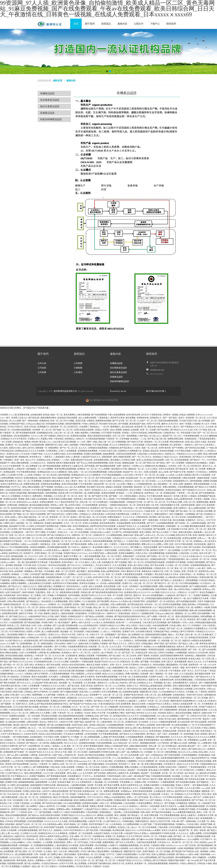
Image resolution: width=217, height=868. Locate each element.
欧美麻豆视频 (39, 577)
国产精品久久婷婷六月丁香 (106, 701)
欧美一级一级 (85, 496)
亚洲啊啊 (17, 779)
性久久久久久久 (71, 743)
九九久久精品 (152, 469)
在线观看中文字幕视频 (176, 562)
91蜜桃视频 (164, 445)
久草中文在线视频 (92, 770)
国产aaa (10, 755)
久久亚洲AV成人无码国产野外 (132, 601)
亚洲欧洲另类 (146, 607)
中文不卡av (16, 487)
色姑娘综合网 (11, 457)
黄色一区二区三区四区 (185, 568)
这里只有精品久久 (80, 689)
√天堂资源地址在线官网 (204, 680)
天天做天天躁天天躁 (188, 421)
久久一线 (92, 761)
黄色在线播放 (70, 854)
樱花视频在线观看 (36, 493)
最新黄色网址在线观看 (70, 592)
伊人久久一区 (9, 701)
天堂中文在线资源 (139, 433)
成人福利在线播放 (139, 650)
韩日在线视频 (179, 520)
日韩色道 (21, 743)
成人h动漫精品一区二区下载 (13, 740)
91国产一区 (184, 716)
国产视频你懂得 (163, 737)
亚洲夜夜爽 (126, 704)
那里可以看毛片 (123, 559)
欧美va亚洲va (11, 517)
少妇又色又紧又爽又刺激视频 (71, 671)
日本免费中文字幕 (141, 550)
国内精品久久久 (128, 758)
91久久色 (212, 710)
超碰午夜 (151, 478)
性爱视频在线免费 (209, 668)
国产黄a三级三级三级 (157, 439)
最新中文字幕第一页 (73, 556)
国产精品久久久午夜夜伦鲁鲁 (133, 734)
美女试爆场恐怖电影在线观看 (123, 680)
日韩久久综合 (142, 553)
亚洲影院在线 (131, 722)
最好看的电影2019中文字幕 (189, 719)
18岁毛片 (46, 791)
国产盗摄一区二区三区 (63, 430)
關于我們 (90, 24)
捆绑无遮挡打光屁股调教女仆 (24, 559)
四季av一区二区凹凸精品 (138, 797)
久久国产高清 (105, 619)
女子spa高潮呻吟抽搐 (145, 589)
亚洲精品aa (199, 541)
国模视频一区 (42, 448)
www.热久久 (97, 622)
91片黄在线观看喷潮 (22, 550)
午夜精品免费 (87, 662)
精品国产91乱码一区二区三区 (29, 824)
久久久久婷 (48, 773)
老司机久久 (159, 803)
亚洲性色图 (12, 505)
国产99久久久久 (74, 565)
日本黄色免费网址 (145, 803)
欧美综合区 (22, 502)
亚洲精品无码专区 (59, 701)
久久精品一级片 (51, 851)
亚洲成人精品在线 (151, 451)
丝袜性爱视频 (141, 707)
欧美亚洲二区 (141, 427)
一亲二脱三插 (192, 493)
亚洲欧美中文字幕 (206, 815)
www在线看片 (33, 544)
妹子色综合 (190, 773)
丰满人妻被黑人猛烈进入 (49, 613)
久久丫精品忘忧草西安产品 (67, 502)
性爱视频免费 (72, 628)
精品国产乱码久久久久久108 (94, 595)
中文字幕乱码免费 (155, 496)
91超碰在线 (144, 538)
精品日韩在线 (96, 520)
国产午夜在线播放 (53, 508)
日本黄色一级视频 (202, 499)
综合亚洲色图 (110, 586)
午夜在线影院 (55, 562)
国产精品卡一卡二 (198, 460)
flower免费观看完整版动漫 (164, 647)
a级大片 (176, 427)
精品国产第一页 (92, 722)
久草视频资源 (61, 595)
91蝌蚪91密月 (198, 451)
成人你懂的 (82, 538)
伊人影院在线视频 (68, 511)
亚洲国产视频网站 (202, 595)
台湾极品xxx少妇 (71, 598)
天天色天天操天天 (15, 427)
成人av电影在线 (25, 577)
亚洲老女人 (129, 641)
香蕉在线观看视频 (202, 484)
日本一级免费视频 (129, 436)
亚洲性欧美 (138, 493)
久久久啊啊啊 (47, 469)
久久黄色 (4, 448)
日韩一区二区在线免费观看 (177, 460)
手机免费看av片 (127, 782)
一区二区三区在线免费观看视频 (93, 472)
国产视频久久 (137, 547)
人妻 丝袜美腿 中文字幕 (177, 529)
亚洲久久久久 (54, 635)
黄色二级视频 (69, 779)
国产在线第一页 (182, 523)
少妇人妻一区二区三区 (64, 433)
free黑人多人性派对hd (82, 541)
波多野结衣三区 (16, 553)
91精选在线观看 (16, 710)
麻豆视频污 (116, 460)
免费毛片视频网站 (19, 583)
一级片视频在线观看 (200, 785)
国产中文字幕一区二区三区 (124, 421)
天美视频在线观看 (117, 502)
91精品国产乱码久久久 (91, 457)
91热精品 (193, 496)
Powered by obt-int (118, 391)
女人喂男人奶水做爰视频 (199, 613)
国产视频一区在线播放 (151, 662)
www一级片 (5, 418)
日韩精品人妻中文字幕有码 (183, 631)
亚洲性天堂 (5, 776)
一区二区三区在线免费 (129, 755)
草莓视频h (48, 496)
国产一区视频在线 (111, 520)
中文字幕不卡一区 (208, 839)
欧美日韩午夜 (45, 755)
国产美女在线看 (158, 565)
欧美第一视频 (79, 604)
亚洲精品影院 (191, 439)
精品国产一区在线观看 (138, 770)
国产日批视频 (121, 562)
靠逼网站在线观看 (17, 716)
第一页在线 (79, 755)
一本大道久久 (147, 514)
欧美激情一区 (141, 863)
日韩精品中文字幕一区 (136, 502)
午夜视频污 (8, 460)
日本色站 (173, 466)
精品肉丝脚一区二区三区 (105, 484)
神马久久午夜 (61, 752)
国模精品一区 (181, 613)
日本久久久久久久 (168, 592)
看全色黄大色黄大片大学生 (160, 427)
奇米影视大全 (36, 457)
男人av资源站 (109, 499)
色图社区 (186, 641)
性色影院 (162, 713)
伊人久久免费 (15, 421)
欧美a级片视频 (102, 610)
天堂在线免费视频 (104, 743)
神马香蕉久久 (92, 604)
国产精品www (182, 854)
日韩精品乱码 (157, 755)
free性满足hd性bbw (156, 454)
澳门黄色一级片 (72, 659)
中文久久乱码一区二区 (85, 860)
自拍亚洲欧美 (81, 613)
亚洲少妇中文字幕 (184, 535)
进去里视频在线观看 (149, 586)
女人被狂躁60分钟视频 (175, 577)
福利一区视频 (186, 424)
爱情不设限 (18, 692)
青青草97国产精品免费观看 (17, 764)
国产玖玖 (74, 490)
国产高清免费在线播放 (186, 782)
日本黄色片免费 (128, 460)
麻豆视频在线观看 (203, 674)
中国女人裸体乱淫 (90, 424)
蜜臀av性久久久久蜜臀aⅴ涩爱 (155, 544)
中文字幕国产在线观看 (111, 433)
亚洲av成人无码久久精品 (196, 442)
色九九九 (182, 752)
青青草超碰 (22, 860)
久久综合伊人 (206, 583)
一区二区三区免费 (161, 442)
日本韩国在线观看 (140, 677)
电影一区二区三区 (150, 448)
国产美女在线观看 (199, 722)
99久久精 (63, 851)
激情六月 (138, 595)
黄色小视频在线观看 (122, 457)
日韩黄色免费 (112, 788)
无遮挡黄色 (41, 592)
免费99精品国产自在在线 (82, 460)
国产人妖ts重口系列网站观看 (66, 625)
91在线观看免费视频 (186, 761)
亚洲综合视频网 (108, 493)
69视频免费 (113, 707)
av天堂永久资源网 (94, 674)
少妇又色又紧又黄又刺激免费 (175, 659)
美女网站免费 (119, 830)
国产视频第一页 (8, 704)
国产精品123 (166, 580)
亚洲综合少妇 (13, 454)
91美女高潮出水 (119, 619)
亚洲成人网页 (112, 529)
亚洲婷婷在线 (143, 418)
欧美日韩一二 (122, 622)
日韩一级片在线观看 (61, 544)
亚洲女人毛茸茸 (102, 430)
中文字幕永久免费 (174, 502)
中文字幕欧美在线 (17, 631)
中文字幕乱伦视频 (101, 445)
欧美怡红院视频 (167, 451)
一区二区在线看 (33, 716)
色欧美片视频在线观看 (66, 463)
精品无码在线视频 (184, 713)
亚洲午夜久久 (22, 704)
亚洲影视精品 (7, 436)
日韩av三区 (74, 740)
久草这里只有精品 (207, 580)
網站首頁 (58, 81)
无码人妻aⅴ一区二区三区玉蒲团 (169, 788)
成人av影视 (164, 472)
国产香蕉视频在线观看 (57, 776)
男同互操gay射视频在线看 (151, 686)
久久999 (108, 848)
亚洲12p (140, 460)
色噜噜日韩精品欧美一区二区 (123, 505)
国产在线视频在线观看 (186, 601)
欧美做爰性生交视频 (55, 424)
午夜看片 (114, 544)
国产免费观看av (175, 622)
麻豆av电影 (194, 854)
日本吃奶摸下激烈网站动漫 (118, 514)
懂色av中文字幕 (12, 698)
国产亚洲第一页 (102, 818)
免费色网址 (38, 496)
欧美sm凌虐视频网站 (92, 650)
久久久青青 (41, 770)
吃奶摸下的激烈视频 (18, 493)
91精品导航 (142, 454)
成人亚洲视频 (204, 421)
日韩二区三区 (189, 502)
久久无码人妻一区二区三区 (66, 496)
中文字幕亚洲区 (86, 484)
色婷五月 (80, 439)
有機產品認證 (47, 93)
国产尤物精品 (50, 436)
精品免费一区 (154, 641)
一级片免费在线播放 (20, 737)
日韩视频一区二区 (145, 499)
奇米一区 (212, 740)
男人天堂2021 (74, 547)
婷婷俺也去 (70, 439)
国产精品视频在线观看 (106, 466)
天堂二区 (116, 436)
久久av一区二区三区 (132, 671)
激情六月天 (201, 505)
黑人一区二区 (182, 638)
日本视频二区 (192, 692)
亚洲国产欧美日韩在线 (134, 695)
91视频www (38, 758)
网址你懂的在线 (177, 442)
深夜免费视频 (51, 493)
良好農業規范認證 (50, 100)
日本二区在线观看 (144, 529)
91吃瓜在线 (141, 556)
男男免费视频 (162, 478)
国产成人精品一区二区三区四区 (62, 580)
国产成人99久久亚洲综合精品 (89, 779)
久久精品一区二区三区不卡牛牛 (195, 776)
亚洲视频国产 (111, 635)
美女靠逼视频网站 (22, 436)
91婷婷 (180, 848)
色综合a (142, 496)
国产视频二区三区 (21, 514)
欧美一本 (43, 857)
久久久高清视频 (120, 565)
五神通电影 (16, 496)
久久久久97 (33, 556)
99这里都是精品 (119, 797)
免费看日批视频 (210, 481)
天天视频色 (94, 644)
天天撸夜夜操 (23, 701)
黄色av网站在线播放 (31, 487)
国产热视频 (123, 424)
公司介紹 (42, 363)
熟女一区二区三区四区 (89, 481)
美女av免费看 (116, 430)
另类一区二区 (53, 592)
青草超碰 (32, 598)
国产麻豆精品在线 (127, 529)
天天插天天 (27, 496)
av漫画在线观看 (114, 583)
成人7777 (187, 625)
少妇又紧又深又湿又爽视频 (64, 442)
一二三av (119, 641)
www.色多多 (33, 502)
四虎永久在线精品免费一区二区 (187, 704)
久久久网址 (26, 695)
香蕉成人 (80, 529)
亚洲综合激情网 (47, 502)
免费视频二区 (194, 743)
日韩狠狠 (30, 580)
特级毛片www (30, 710)
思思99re (171, 713)
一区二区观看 (6, 442)
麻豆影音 (15, 827)
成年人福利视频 (71, 445)
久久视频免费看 (61, 839)
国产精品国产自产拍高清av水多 (84, 704)
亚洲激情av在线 (44, 460)
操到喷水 (124, 520)
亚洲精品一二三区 (17, 520)
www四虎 (28, 475)
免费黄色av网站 (63, 809)
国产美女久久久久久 (118, 644)
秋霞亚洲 (51, 463)
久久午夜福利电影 (72, 731)
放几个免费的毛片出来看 (198, 598)
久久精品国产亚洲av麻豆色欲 (45, 683)
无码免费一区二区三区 (42, 430)
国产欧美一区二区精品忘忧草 (135, 653)
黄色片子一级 (180, 598)
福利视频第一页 (33, 469)
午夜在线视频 (92, 812)
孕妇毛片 (144, 806)
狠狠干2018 (72, 644)
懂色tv (24, 638)
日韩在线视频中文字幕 (170, 505)
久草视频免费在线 (144, 484)
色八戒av (168, 683)
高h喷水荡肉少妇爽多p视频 (61, 499)
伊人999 (161, 535)
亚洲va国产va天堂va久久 (145, 535)
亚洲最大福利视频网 (93, 454)
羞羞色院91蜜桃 (128, 839)
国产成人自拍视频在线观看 (59, 725)
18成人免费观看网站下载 (117, 668)
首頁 (76, 24)
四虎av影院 (73, 472)
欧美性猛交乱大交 (61, 490)
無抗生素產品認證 (50, 106)
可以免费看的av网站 (116, 713)
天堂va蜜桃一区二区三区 (80, 836)
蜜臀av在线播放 (166, 586)
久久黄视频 (36, 803)
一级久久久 (5, 496)
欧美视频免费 (175, 478)
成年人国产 (121, 752)
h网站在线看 (74, 851)
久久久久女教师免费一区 (14, 466)
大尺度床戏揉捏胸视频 (95, 439)
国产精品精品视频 (114, 589)
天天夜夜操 (25, 677)
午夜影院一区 (9, 433)
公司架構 (42, 372)
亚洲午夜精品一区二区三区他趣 (49, 553)
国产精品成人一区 (136, 815)
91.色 (64, 746)
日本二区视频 (48, 595)
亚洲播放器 (150, 737)
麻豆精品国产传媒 (138, 424)
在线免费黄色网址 (102, 460)
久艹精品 (210, 448)
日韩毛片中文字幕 (198, 716)
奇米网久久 (130, 725)
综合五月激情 (135, 490)
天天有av (168, 800)
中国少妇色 (55, 767)
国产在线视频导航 (207, 493)
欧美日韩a (84, 692)
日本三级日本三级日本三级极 (150, 779)
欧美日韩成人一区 (130, 508)
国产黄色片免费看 (112, 785)
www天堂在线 (17, 761)
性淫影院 (155, 656)
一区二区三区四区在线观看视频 (37, 541)
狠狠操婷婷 (201, 656)
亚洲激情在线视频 (87, 743)
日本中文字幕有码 (131, 665)
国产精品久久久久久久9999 (34, 511)
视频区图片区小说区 (54, 445)
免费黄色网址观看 (175, 439)
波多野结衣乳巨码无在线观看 (103, 526)
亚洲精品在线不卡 (76, 616)
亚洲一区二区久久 (17, 535)
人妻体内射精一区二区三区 (112, 722)
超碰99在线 (128, 535)
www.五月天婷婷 (165, 481)
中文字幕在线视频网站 (112, 475)
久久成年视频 (90, 683)
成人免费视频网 (165, 695)
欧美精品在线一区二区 (136, 478)
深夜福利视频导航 (73, 424)
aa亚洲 (85, 586)
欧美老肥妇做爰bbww (177, 839)
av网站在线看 (112, 553)
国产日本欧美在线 (36, 508)
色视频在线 (44, 421)
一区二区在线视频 (172, 677)
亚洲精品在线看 (10, 499)
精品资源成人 (38, 529)
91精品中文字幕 (66, 722)
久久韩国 (24, 833)
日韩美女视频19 (131, 496)
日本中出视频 (96, 842)
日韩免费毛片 (61, 574)
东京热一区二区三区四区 (145, 481)
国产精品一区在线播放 (45, 571)
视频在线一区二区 (136, 469)
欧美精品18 (158, 457)
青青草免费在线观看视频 (65, 469)
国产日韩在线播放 (130, 577)
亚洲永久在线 (15, 538)
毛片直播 (183, 665)
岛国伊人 (105, 767)
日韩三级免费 (83, 806)
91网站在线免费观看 (60, 791)
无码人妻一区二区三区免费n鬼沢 (94, 502)
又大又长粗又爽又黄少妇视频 (26, 707)
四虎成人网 (63, 493)
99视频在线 (114, 448)
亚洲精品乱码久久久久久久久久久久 (53, 710)
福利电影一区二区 (24, 523)
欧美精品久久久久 (100, 490)
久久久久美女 (116, 647)
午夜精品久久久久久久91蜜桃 (189, 454)
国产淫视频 (65, 610)
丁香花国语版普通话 (207, 439)
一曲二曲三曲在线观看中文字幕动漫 (32, 562)
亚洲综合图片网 (206, 577)
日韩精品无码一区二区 (164, 568)
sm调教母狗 (207, 743)
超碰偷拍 (125, 638)
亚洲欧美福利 (160, 839)
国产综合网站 (163, 430)
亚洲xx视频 (138, 740)
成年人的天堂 (28, 448)
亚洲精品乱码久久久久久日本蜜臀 (30, 451)
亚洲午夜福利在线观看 (143, 791)
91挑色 (23, 544)
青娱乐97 (207, 719)
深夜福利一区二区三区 (62, 541)
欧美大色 (130, 710)
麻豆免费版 (131, 418)
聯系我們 (171, 24)
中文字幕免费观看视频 (19, 680)
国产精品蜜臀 (160, 529)
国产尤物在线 (47, 761)
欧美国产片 (29, 553)
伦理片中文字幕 (154, 424)
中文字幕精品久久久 (20, 776)
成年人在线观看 (96, 586)
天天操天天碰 (166, 520)
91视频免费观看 (168, 782)
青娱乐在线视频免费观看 (16, 815)
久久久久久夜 (59, 656)
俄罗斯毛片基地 (118, 418)
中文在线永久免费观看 (74, 734)
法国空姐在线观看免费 (126, 454)
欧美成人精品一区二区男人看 (202, 659)
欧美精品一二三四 (139, 439)
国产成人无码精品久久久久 (59, 535)
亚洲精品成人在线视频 (183, 689)
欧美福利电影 (100, 776)
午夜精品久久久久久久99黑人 (125, 538)
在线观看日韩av (188, 677)
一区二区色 (20, 818)
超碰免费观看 (109, 454)
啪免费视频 (189, 848)
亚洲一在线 (174, 674)
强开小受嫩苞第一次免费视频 (182, 514)
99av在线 (121, 484)
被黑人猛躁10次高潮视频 (37, 499)
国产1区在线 (191, 845)
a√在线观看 (5, 574)
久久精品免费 (144, 526)
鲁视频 (22, 499)
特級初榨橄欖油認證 (51, 119)
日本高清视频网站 (189, 755)
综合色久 (34, 764)
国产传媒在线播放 (97, 764)
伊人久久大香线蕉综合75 (121, 445)
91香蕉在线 (144, 577)
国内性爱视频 (64, 475)
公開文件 (139, 24)
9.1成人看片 (201, 568)
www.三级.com (69, 529)
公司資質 (42, 368)
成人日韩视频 (40, 610)
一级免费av (118, 812)
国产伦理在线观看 (104, 478)
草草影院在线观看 (156, 650)
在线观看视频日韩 (49, 719)
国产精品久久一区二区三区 (27, 607)
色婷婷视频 (128, 487)
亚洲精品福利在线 (158, 559)
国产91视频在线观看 (198, 586)
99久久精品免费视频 (72, 803)
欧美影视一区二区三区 (196, 418)
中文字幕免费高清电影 (26, 472)
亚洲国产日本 (129, 631)
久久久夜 (33, 833)
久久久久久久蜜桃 (61, 662)
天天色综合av (202, 472)
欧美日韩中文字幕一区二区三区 (179, 541)
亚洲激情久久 (156, 418)
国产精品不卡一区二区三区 (83, 478)
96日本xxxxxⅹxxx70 (175, 845)
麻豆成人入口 (45, 442)
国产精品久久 (32, 743)
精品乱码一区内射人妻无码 (176, 496)
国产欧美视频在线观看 (26, 433)
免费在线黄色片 (161, 514)
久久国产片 (186, 550)
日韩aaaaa (211, 689)
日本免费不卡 (78, 550)
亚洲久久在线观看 (91, 523)
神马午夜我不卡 (193, 668)
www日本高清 (201, 647)
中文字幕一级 (125, 677)
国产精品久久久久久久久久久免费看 (126, 659)
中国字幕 (153, 628)
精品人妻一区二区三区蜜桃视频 (112, 442)
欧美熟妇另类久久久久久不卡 (138, 592)
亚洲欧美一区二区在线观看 (17, 445)
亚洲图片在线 (11, 782)
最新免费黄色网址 (49, 418)
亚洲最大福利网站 (11, 544)
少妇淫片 (96, 653)
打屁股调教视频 (117, 767)
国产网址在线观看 (79, 544)
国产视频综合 (68, 508)
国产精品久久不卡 (154, 698)
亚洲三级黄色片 (180, 508)
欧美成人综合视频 (205, 511)
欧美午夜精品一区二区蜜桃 (29, 595)
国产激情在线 (53, 610)
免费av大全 (93, 544)
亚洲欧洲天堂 (95, 641)
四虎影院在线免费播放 (51, 484)
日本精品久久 (146, 665)
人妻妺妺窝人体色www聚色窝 (67, 457)
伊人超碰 (161, 475)
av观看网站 (48, 659)
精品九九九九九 (171, 457)
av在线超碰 (97, 598)
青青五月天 (53, 722)
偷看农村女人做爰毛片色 (73, 466)
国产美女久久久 (15, 586)
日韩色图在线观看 (131, 532)
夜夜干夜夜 (159, 644)
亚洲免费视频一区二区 (30, 644)
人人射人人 (105, 631)
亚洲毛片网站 (72, 514)
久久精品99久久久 (38, 463)
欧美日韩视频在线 (81, 526)
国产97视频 (41, 532)
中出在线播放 (203, 809)
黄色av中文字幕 (99, 713)
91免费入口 (27, 767)
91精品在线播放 (92, 631)
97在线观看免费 (37, 445)
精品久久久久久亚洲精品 (113, 674)
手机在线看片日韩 (188, 433)
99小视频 (185, 526)
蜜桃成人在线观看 (87, 656)
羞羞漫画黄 (107, 457)
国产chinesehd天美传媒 (97, 728)
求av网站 (136, 662)
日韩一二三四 (158, 809)
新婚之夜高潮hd (186, 532)
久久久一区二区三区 (73, 523)
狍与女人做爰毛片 (189, 815)
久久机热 (210, 427)
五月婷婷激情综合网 (152, 659)
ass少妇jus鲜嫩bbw (18, 842)
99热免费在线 (34, 746)
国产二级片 (163, 734)
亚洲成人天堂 (184, 607)
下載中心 (155, 24)
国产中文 (105, 659)
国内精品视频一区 (19, 556)
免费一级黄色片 (124, 466)
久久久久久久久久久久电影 (99, 538)
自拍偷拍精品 (116, 731)
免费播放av (29, 571)
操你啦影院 (52, 619)
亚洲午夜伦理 (165, 448)
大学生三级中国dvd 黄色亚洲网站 (95, 851)
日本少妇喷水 (60, 644)
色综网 (90, 785)
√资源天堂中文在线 (195, 695)
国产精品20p (34, 815)
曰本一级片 (104, 544)
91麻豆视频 (117, 671)
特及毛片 (19, 478)
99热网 (207, 607)
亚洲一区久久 (116, 665)
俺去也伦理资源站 (97, 668)
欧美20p (129, 728)
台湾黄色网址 (52, 451)
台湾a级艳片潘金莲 (144, 631)
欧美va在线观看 (16, 571)
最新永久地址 (15, 448)
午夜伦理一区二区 (166, 616)
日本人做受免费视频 (148, 857)
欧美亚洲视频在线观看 (192, 827)
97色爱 (16, 803)
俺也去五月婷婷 (94, 665)
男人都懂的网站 (54, 653)
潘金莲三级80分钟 (21, 725)
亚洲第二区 (111, 836)
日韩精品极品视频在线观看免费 (159, 598)
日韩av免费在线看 (119, 604)
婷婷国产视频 (207, 824)
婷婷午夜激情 (28, 592)
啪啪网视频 (5, 713)
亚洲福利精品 (41, 580)
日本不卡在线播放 (43, 848)
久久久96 (154, 722)
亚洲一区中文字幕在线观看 (181, 544)
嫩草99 (164, 424)
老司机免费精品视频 (184, 680)
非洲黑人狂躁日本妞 (168, 767)
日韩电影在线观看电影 (98, 448)
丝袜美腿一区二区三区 (171, 641)
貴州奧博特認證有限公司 (65, 391)
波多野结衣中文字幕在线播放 (66, 583)
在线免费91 (49, 647)
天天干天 (110, 854)
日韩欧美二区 (63, 695)
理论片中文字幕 (69, 635)
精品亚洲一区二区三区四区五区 (64, 427)
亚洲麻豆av (52, 770)
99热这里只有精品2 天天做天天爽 (109, 833)
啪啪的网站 (54, 448)
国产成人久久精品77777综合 (165, 532)
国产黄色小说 (149, 463)
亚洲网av (72, 574)
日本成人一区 (168, 794)
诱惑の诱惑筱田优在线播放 (100, 436)
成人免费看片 (197, 607)
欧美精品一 (104, 505)
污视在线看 (163, 827)
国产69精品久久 (35, 809)
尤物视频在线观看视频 (129, 845)
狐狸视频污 (116, 427)
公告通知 (78, 372)
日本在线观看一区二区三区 (15, 589)
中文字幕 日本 (174, 749)
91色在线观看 (60, 773)
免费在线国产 (129, 556)
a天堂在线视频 (91, 734)
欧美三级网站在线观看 (84, 800)
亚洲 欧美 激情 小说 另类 (148, 505)
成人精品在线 (128, 427)
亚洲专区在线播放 (87, 583)
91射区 (138, 448)
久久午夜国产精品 (97, 553)
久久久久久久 (183, 833)
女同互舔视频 (139, 445)
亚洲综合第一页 (159, 619)
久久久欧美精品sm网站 (53, 824)
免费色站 (95, 719)
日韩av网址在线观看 (16, 601)
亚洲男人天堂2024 (20, 418)
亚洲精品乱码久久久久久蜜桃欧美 (52, 472)
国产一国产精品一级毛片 (174, 418)
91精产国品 (143, 436)
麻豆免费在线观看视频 (36, 818)
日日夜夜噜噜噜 (72, 827)
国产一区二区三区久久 (207, 433)
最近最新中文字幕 (119, 469)
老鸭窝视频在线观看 (121, 794)
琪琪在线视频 (166, 508)
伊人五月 (205, 424)
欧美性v (74, 517)
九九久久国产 (64, 770)
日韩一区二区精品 (173, 571)
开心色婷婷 (54, 692)
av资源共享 (20, 469)
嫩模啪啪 (213, 436)
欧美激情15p (119, 481)
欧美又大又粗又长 (8, 743)
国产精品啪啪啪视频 (52, 466)
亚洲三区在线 (30, 427)
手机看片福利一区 (49, 622)
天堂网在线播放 (158, 526)
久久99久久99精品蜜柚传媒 (61, 800)
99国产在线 (57, 755)
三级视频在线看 (147, 613)
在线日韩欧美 (15, 511)
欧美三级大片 (168, 662)
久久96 (206, 556)
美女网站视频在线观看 (57, 547)
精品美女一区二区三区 (39, 517)
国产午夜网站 (178, 448)
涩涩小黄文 (29, 665)
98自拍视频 (155, 806)
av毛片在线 (128, 475)
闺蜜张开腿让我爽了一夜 (179, 860)
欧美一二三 (33, 812)
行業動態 (78, 368)
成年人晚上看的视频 (142, 728)
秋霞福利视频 (172, 553)
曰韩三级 (53, 749)
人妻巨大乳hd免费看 (104, 800)
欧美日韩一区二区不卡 (15, 668)
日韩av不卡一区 (97, 635)
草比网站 (153, 517)
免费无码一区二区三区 (82, 535)
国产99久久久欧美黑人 (205, 445)
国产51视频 (152, 616)
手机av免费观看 (78, 674)
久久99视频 (170, 535)
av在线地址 (118, 598)
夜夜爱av (41, 740)
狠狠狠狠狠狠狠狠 (26, 782)
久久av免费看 (104, 469)
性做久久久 (63, 532)
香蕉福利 (148, 442)
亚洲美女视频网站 (38, 547)
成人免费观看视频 (92, 737)
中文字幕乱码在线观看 (173, 797)
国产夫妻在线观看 (171, 698)
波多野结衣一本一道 (154, 493)
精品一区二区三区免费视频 (30, 481)
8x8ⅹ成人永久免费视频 (75, 487)
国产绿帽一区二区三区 (32, 538)
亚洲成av (126, 433)
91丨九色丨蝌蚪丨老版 (87, 442)
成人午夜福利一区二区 (111, 653)
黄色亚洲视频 (94, 571)
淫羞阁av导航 (47, 439)
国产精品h (161, 463)
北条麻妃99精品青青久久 (54, 481)
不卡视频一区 (77, 737)
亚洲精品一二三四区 (61, 460)
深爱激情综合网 (167, 680)
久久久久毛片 (15, 857)
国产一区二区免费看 (176, 463)
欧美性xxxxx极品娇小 (61, 550)
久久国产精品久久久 (14, 641)
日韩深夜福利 (203, 604)
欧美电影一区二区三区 (50, 707)
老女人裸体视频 (65, 749)
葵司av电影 (23, 517)
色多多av (133, 668)
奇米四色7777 (125, 764)
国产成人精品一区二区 (111, 508)
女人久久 (83, 448)
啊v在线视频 (133, 800)
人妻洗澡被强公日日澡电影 (40, 583)
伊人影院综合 (169, 601)
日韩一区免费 (40, 854)
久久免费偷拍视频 (60, 601)
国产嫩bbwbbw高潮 (179, 743)
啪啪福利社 (174, 863)
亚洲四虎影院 (109, 622)
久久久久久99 (129, 517)
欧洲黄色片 (95, 508)
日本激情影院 (63, 758)
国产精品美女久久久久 (129, 788)
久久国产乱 (117, 532)
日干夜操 (203, 430)
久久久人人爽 (37, 436)
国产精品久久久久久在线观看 (79, 680)
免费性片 (196, 686)
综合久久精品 (145, 625)
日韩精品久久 (86, 514)
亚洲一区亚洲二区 (190, 571)
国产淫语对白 (172, 644)
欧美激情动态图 (175, 538)
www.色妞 (206, 788)
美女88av (114, 601)
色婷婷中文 (5, 809)
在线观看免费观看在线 (200, 565)
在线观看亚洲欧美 (54, 577)
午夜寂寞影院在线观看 (133, 574)
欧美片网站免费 (163, 725)
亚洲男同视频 (112, 755)
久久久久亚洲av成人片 (193, 556)
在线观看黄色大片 (181, 481)
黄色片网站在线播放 (9, 653)
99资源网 (83, 427)
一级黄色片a (189, 445)
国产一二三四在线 (19, 812)
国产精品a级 (34, 418)
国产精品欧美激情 (57, 589)
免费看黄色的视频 (103, 421)
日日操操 (71, 806)
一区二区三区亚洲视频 (79, 532)
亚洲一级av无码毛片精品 (70, 505)
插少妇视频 (171, 761)
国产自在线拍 (195, 547)
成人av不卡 (31, 460)
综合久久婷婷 (106, 481)
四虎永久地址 (194, 818)
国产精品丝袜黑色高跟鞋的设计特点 (108, 592)
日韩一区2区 (122, 586)
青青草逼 (203, 644)
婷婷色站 (24, 827)
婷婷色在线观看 (181, 586)
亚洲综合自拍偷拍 (173, 490)
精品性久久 (170, 454)
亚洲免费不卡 (96, 695)
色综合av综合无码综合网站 (51, 607)
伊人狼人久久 (155, 436)
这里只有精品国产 (13, 592)
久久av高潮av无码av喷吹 (11, 647)
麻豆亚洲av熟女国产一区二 (89, 580)
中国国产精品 (37, 454)
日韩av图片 (15, 695)
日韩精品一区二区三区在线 (45, 475)
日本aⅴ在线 (188, 622)
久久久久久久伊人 (122, 547)
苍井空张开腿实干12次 (99, 824)
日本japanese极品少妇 (36, 424)
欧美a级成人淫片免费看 (159, 770)
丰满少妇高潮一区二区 (105, 559)
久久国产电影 (146, 824)
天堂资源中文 (170, 764)
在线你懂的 (104, 604)
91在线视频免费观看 (165, 523)
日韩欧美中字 (99, 535)
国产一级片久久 (44, 598)
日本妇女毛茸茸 (31, 734)
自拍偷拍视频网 (124, 523)
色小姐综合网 (184, 722)
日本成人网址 (176, 625)
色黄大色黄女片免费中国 (121, 610)
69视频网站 (5, 583)
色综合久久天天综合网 (36, 535)
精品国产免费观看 (38, 725)
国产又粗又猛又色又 (56, 514)
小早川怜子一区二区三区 (145, 475)
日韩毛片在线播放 (166, 653)
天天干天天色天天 (95, 797)
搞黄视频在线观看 (148, 743)
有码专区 (148, 604)
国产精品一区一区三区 (202, 550)
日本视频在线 (136, 520)
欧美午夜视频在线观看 (36, 668)
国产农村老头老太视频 (195, 448)
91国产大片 (51, 860)
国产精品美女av (127, 448)
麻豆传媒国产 (64, 622)
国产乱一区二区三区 (198, 529)
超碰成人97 (86, 547)
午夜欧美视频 (86, 445)
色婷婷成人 (78, 499)
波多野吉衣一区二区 (103, 686)
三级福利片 (183, 767)
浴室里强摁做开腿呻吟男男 (172, 656)
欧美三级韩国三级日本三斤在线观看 (195, 475)
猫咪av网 (193, 610)
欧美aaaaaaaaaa (80, 761)
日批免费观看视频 (186, 487)
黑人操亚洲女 (176, 445)
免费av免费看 (196, 833)
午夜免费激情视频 (191, 436)
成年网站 (9, 565)
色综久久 (135, 613)
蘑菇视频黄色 (172, 665)
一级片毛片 (209, 517)
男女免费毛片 (11, 481)
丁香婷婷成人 (104, 418)
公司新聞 (78, 363)
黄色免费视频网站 (183, 857)
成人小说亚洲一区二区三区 (198, 559)
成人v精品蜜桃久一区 (163, 484)
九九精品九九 (168, 638)
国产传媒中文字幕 (135, 442)
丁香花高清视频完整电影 (153, 490)
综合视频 (176, 776)
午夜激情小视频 (166, 836)
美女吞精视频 (101, 845)
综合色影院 (46, 601)
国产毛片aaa (82, 463)
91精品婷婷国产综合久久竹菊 (41, 616)
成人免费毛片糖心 (55, 854)
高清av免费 (178, 484)
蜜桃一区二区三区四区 (66, 571)
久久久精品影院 (89, 601)
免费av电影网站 (82, 433)
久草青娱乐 (83, 641)
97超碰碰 (197, 424)
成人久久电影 (119, 478)
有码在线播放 (74, 595)
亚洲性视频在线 (31, 478)
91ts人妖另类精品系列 (119, 490)
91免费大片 (135, 514)
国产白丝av (59, 659)
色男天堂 (128, 595)
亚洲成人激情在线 (13, 758)
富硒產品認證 (47, 113)
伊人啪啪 (211, 716)
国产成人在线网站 (32, 863)
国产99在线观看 (209, 650)
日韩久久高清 (134, 644)
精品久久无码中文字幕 (112, 511)
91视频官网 (197, 589)
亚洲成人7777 (176, 556)
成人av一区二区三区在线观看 (144, 827)
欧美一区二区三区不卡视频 (62, 421)
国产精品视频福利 (205, 845)
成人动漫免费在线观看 (58, 638)
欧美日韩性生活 (83, 508)
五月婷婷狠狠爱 (87, 559)
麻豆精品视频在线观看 (40, 505)
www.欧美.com (172, 475)
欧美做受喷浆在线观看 (155, 562)
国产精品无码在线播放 (95, 755)
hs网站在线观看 (189, 478)
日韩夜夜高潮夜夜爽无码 (65, 538)
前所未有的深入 (74, 586)
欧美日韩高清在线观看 (79, 520)
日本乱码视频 (152, 445)
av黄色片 (143, 701)
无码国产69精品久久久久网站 (112, 625)
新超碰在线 (18, 442)
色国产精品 (131, 713)
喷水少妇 (153, 653)
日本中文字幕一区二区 (11, 767)
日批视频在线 (98, 836)
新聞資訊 (106, 24)
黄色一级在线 (200, 830)
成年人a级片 (128, 776)
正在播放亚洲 (17, 532)
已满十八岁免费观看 (68, 451)
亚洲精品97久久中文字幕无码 (14, 439)
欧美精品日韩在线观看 (68, 418)
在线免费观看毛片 (181, 683)
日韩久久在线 (182, 547)
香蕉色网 (18, 565)
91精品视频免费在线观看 (176, 650)
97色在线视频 (130, 803)
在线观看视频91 (157, 595)
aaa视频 (105, 737)
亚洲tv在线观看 (151, 472)
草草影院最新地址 (9, 577)
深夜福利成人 (89, 710)
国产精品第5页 (182, 469)
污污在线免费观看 (90, 505)
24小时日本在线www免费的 (149, 830)
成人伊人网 (210, 532)
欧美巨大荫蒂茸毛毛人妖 (12, 484)
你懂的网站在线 (155, 433)
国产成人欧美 (74, 686)
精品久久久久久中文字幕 (188, 764)
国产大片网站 (61, 647)
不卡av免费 (48, 538)
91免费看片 (25, 698)
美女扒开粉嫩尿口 (208, 592)
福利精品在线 (45, 478)
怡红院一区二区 (151, 836)
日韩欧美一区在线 (101, 866)
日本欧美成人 (89, 565)
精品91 (31, 635)
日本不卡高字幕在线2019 (12, 734)
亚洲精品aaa (126, 791)
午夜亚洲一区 (112, 439)
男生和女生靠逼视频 (57, 565)
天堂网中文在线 (156, 677)
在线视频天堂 (108, 562)
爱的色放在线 (63, 785)
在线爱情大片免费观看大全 (130, 451)
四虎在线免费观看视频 (168, 421)
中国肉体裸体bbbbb (208, 764)
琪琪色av (54, 505)
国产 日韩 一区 (195, 650)
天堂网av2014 (34, 439)
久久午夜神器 (163, 743)
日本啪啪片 (134, 586)
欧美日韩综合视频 (70, 484)
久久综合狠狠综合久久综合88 (145, 610)
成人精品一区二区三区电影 (64, 794)
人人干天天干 (6, 728)
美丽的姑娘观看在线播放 (156, 635)
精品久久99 (91, 815)
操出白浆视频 (172, 809)
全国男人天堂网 (33, 631)
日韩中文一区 (83, 635)
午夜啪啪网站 (102, 656)
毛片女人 (201, 520)
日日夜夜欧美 (120, 761)
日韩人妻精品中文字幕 (131, 571)
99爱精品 (91, 421)
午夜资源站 (59, 439)
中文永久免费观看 (146, 761)
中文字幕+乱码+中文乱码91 (35, 565)
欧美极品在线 (103, 731)
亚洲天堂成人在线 (28, 625)
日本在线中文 (40, 619)
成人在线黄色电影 (8, 595)
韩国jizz (108, 746)
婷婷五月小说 (63, 436)
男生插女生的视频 (101, 680)
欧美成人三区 (13, 625)
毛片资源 (180, 635)
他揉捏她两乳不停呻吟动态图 (102, 752)
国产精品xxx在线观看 (95, 616)
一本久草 (105, 427)
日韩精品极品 (147, 644)
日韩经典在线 (142, 517)
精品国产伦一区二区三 (172, 436)
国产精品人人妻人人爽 (189, 644)
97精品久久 (108, 598)
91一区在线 (101, 583)
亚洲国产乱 (65, 737)
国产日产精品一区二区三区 (204, 800)
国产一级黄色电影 (30, 421)
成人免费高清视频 (92, 493)
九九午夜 (135, 607)
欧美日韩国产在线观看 (54, 827)
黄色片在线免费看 (38, 514)
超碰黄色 (188, 484)
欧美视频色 (135, 773)
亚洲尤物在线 (185, 457)
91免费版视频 (181, 653)
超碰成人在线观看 (131, 430)
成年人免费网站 (20, 728)
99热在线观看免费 (13, 490)
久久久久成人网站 (105, 761)
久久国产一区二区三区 (147, 421)
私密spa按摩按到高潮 (183, 499)
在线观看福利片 (75, 776)
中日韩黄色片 (154, 782)
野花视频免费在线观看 (90, 659)
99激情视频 (95, 433)
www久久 (19, 674)
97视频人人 (130, 484)
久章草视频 (124, 439)
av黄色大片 (115, 628)
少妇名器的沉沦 (84, 574)
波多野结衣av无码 (207, 571)
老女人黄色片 (72, 481)
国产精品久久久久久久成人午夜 (184, 430)
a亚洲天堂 (51, 806)
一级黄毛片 (48, 457)
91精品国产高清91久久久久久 (71, 619)
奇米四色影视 (200, 544)
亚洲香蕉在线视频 (78, 436)
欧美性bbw (92, 749)
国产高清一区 (106, 716)
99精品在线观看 (115, 472)
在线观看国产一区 (154, 601)
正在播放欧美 (72, 656)
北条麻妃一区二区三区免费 (89, 511)
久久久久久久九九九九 (133, 511)
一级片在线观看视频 (92, 556)
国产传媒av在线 (210, 827)
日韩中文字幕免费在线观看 (120, 568)
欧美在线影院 (16, 848)
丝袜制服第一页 (173, 526)
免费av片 (38, 659)
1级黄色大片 (112, 613)
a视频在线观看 (203, 478)
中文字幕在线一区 (30, 839)
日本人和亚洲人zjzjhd (79, 695)
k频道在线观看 (68, 613)
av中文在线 (25, 454)
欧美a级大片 (96, 827)
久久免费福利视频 (114, 535)
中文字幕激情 (175, 671)
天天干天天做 (201, 671)
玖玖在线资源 (136, 622)
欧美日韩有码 (127, 628)
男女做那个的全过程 (108, 424)
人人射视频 (48, 842)
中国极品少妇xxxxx (39, 604)
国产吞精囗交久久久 (18, 616)
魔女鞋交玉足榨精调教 (33, 647)
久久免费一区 (13, 644)
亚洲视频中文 (43, 427)
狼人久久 (32, 728)
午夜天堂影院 (6, 692)
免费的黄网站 (109, 842)
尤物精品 (169, 499)
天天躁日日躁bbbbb (97, 613)
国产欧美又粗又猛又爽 (115, 710)
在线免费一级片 (147, 674)
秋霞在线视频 (111, 550)
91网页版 (42, 653)
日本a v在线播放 (45, 625)
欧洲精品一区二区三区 (207, 574)
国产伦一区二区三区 (69, 448)
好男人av (202, 538)
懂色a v (171, 635)
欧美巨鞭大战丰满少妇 (11, 686)
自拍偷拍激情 (179, 695)
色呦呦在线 (24, 457)
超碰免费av (199, 532)
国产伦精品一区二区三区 (158, 556)
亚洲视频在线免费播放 (88, 451)
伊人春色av (46, 746)
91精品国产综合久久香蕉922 (159, 704)
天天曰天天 (173, 424)
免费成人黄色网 (31, 442)
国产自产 (151, 523)
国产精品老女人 (33, 601)
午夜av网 (175, 821)
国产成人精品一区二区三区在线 (93, 517)
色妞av (42, 806)
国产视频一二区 (116, 496)
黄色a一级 (182, 740)
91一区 (191, 725)
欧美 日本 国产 (206, 553)
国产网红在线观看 (8, 683)
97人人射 (116, 758)
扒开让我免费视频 (75, 454)
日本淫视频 (82, 764)
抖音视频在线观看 (148, 716)
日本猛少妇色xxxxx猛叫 (101, 532)
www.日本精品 (120, 686)
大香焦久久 (182, 592)
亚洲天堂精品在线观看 (84, 430)
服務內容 (122, 24)
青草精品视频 (116, 803)
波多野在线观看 (188, 505)
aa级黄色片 (52, 668)
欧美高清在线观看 (19, 508)
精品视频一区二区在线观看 (127, 580)
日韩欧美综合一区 (171, 433)
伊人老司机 (44, 743)
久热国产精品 (133, 541)
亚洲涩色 (130, 863)
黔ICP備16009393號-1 (156, 391)
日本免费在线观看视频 (21, 430)
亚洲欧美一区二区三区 (87, 469)
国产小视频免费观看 (208, 683)
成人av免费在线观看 (88, 418)
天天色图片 (52, 532)
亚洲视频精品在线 (45, 433)
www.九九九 (123, 806)
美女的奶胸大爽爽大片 (103, 547)
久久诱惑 (53, 782)
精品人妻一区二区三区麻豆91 (106, 607)
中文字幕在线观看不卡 (133, 647)
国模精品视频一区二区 (132, 463)
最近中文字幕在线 (61, 797)
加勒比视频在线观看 (138, 746)
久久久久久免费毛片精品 (55, 454)
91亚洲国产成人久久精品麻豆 (14, 671)
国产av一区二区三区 (82, 653)
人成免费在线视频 (198, 523)
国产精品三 (152, 734)
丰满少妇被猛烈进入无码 (66, 568)
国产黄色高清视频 (117, 737)
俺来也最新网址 (58, 680)
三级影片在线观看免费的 (130, 544)
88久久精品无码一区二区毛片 (126, 743)
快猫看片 (191, 472)
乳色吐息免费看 (151, 547)
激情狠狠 (204, 851)
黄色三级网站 (146, 532)
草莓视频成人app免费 (36, 520)
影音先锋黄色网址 (108, 523)
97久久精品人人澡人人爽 (90, 562)
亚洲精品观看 (9, 472)
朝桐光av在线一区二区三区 (148, 758)
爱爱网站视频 (203, 502)
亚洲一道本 (20, 460)
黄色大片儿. (208, 466)
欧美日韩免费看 (139, 523)
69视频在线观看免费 (15, 628)
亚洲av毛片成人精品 (168, 719)
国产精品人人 (120, 541)
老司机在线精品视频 (14, 656)
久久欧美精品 (31, 568)
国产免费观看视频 (41, 767)
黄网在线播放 (47, 644)
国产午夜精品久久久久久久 (193, 427)
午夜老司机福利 (114, 776)
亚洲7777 (163, 550)
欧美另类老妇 (99, 514)
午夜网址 (89, 701)
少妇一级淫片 (85, 490)
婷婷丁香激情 (61, 616)
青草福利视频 (141, 641)
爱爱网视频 (37, 695)
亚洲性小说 (127, 583)
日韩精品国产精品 (17, 424)
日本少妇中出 (13, 794)
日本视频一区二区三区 (154, 752)
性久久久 (100, 710)
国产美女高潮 (25, 529)
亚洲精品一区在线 (83, 713)
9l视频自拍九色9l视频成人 (197, 463)
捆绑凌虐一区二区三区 (21, 719)
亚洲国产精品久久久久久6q (76, 553)
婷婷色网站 (125, 607)
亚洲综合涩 (125, 662)
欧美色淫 (192, 619)
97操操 (147, 511)
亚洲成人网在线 (137, 638)
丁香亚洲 (181, 493)
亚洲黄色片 (191, 520)
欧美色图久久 (179, 580)
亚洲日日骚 (81, 421)
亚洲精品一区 (126, 740)
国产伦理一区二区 (158, 538)
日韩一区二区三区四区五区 (190, 466)
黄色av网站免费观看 (20, 463)
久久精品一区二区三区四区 (178, 565)
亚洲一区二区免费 (148, 430)
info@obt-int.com (157, 370)
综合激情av (59, 487)
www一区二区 (99, 574)
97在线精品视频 (157, 577)
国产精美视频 (45, 812)
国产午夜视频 (47, 487)
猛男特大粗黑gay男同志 (58, 836)
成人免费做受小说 (34, 466)
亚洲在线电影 (124, 613)
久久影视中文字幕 (15, 475)
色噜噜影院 (59, 761)
